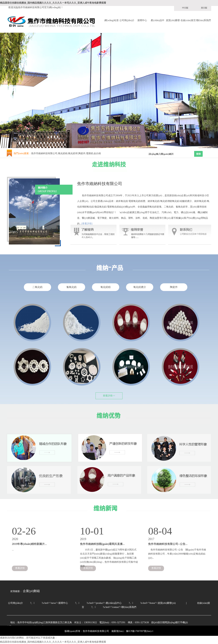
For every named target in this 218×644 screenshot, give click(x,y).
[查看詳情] (87, 224)
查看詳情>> (109, 396)
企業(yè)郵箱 (31, 591)
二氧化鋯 (37, 287)
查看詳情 (20, 568)
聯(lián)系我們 (204, 20)
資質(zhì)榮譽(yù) (173, 21)
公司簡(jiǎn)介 (127, 20)
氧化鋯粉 (106, 287)
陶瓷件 (174, 287)
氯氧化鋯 (72, 287)
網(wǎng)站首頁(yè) (111, 21)
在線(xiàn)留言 (188, 20)
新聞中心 (142, 20)
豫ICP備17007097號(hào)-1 (140, 631)
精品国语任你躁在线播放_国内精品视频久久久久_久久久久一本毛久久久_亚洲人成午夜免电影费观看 (53, 3)
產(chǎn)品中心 (158, 21)
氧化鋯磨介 (140, 287)
